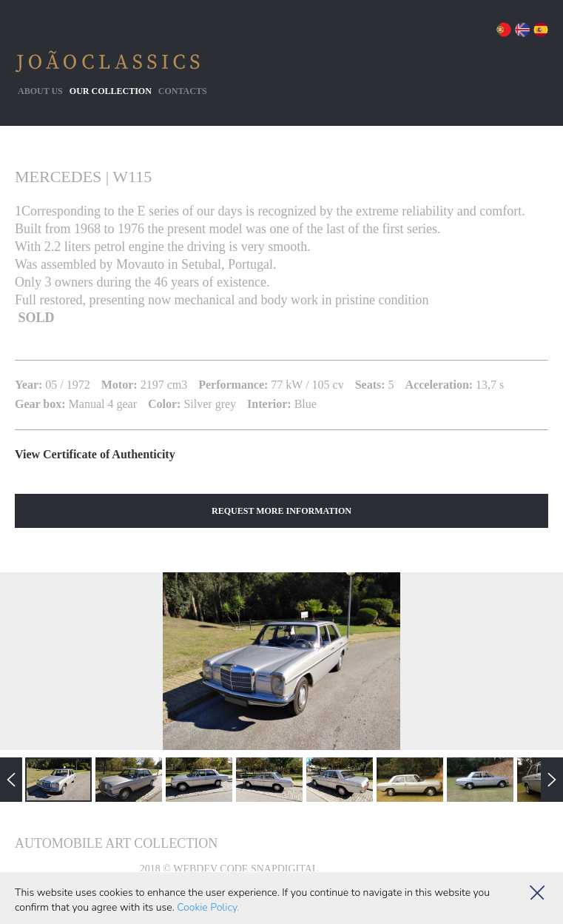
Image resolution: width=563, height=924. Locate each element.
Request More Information (281, 511)
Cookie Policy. (208, 907)
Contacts (183, 91)
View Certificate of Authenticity (95, 454)
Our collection (111, 91)
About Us (40, 91)
